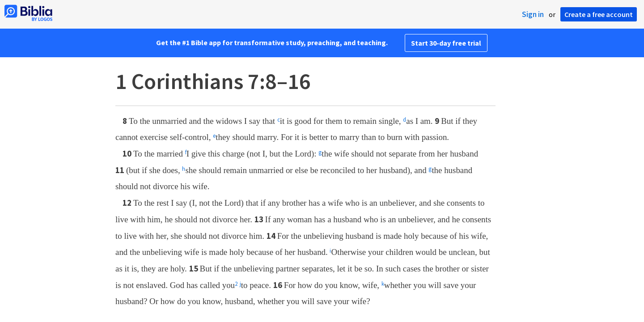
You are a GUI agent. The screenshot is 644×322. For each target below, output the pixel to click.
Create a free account (599, 14)
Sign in (533, 14)
